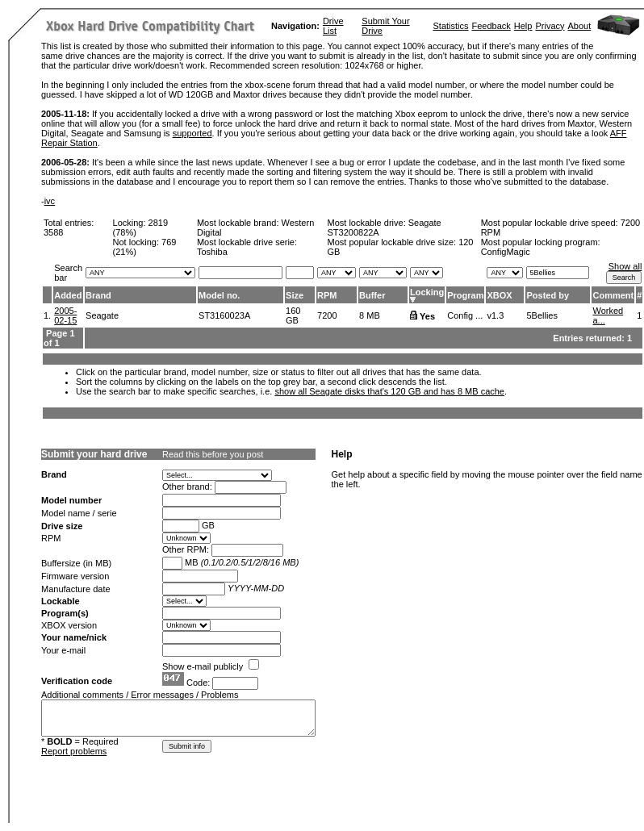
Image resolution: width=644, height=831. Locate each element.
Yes (427, 316)
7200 (327, 315)
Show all (625, 266)
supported (192, 133)
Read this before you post (213, 454)
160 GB (293, 315)
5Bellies (542, 315)
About (580, 26)
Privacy (550, 26)
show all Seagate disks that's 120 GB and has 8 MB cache (389, 391)
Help (523, 26)
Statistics (450, 26)
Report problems (74, 751)
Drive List (333, 26)
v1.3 (495, 315)
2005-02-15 (65, 315)
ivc (50, 201)
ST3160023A (224, 315)
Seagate (102, 315)
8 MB (370, 315)
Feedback (491, 26)
